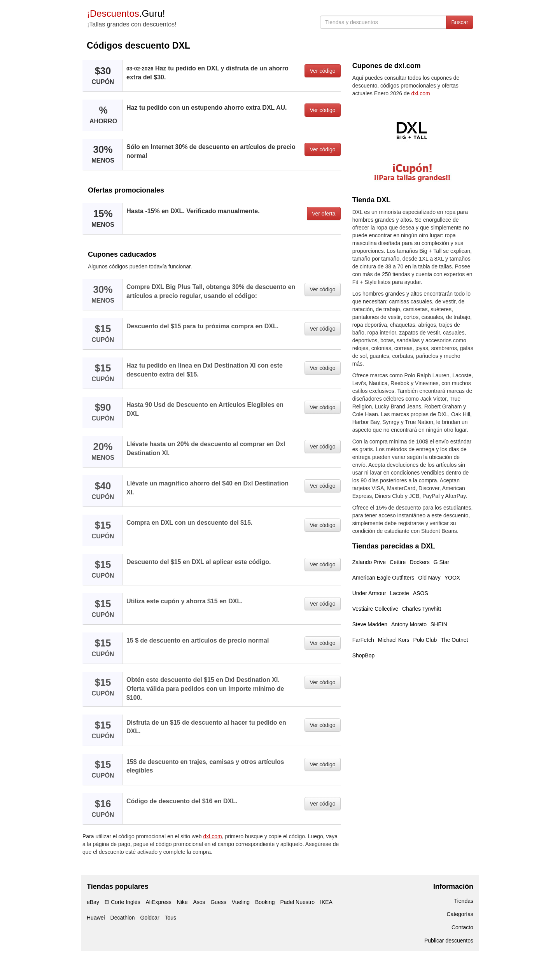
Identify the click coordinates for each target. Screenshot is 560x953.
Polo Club (425, 640)
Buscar (460, 22)
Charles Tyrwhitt (422, 609)
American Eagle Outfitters (383, 578)
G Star (441, 562)
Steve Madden (370, 624)
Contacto (462, 927)
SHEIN (439, 624)
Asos (199, 902)
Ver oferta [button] (324, 214)
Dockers (419, 562)
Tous (170, 918)
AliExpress (159, 902)
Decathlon (123, 918)
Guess (218, 902)
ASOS (421, 593)
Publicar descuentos (449, 941)
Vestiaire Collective (375, 609)
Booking (265, 902)
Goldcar (150, 918)
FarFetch (363, 640)
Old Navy (429, 578)
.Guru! (126, 13)
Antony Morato (409, 624)
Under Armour (369, 593)
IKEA (326, 902)
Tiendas (464, 901)
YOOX (452, 578)
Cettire (398, 562)
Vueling (241, 902)
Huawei (96, 918)
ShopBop (364, 655)
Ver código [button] (322, 71)
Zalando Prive (369, 562)
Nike (182, 902)
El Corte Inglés (122, 902)
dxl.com (213, 836)
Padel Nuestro (297, 902)
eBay (93, 902)
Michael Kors (394, 640)
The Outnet (454, 640)
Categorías (460, 914)
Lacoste (400, 593)
